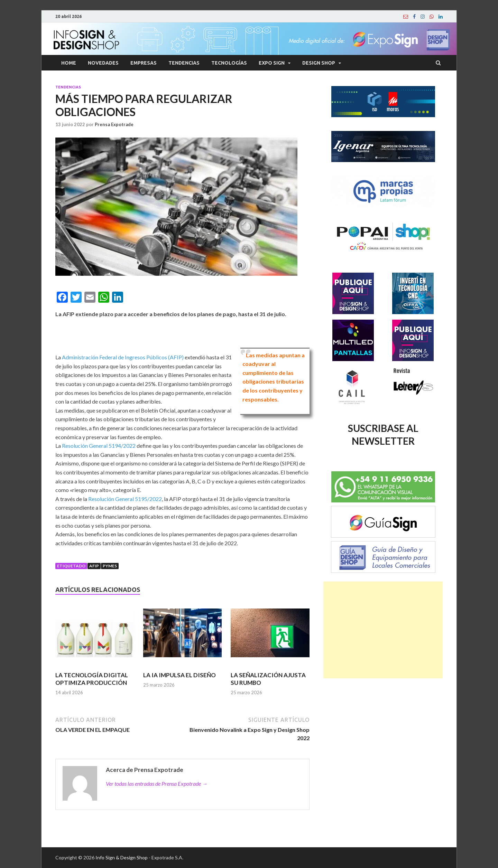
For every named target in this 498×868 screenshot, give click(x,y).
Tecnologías (229, 63)
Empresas (144, 63)
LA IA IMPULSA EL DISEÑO (179, 675)
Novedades (103, 63)
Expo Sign (272, 63)
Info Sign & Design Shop (122, 857)
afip (94, 566)
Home (69, 63)
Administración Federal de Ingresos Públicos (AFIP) (123, 357)
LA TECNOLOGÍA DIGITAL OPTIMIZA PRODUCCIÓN (92, 679)
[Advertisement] (383, 630)
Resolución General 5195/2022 (125, 499)
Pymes (110, 566)
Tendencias (184, 63)
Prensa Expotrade (114, 124)
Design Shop (319, 63)
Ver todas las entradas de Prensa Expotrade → (157, 784)
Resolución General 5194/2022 (99, 446)
